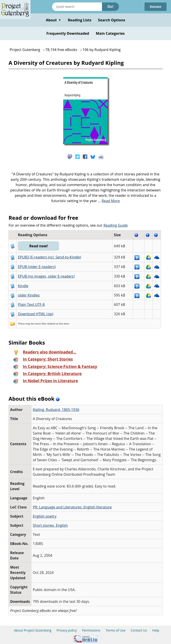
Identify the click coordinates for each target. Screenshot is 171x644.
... (109, 201)
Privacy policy (67, 630)
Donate (156, 7)
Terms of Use (115, 630)
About (54, 20)
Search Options (112, 20)
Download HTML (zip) (36, 314)
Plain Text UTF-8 (31, 305)
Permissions (91, 630)
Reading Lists (80, 20)
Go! (110, 7)
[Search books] (77, 7)
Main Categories (110, 33)
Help (156, 630)
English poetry (45, 516)
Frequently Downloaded (68, 33)
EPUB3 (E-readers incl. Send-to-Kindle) (49, 257)
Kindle (23, 286)
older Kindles (29, 295)
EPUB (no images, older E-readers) (46, 276)
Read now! (38, 246)
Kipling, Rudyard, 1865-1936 (56, 410)
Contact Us (139, 630)
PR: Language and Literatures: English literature (72, 507)
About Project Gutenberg (33, 630)
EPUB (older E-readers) (37, 267)
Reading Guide (116, 225)
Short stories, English (50, 525)
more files (40, 324)
